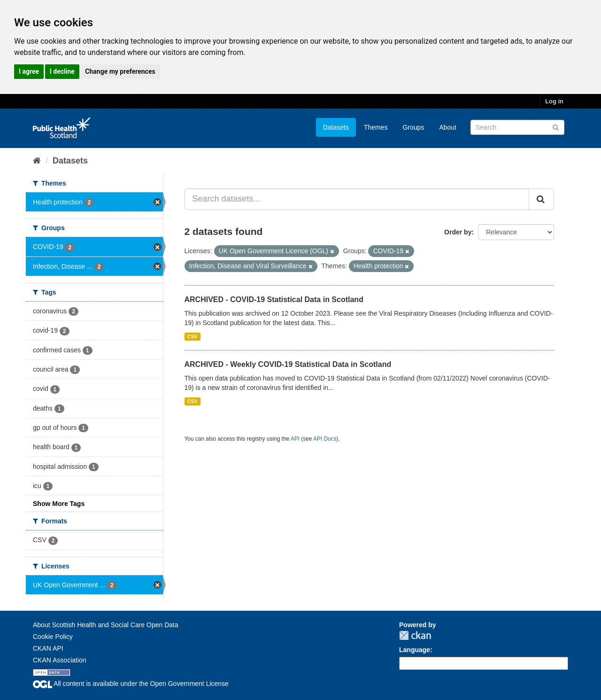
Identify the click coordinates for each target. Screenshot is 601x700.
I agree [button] (29, 71)
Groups (413, 127)
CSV (193, 336)
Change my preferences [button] (120, 71)
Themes (376, 127)
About (448, 127)
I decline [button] (62, 71)
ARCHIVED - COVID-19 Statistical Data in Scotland (274, 299)
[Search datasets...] (357, 199)
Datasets (336, 127)
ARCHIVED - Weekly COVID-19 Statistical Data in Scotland (288, 364)
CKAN (415, 635)
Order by (458, 232)
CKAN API (48, 648)
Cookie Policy (53, 637)
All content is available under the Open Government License (131, 684)
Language (415, 650)
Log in (554, 101)
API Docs (325, 439)
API (295, 439)
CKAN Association (60, 660)
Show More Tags (59, 504)
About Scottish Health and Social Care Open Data (106, 625)
